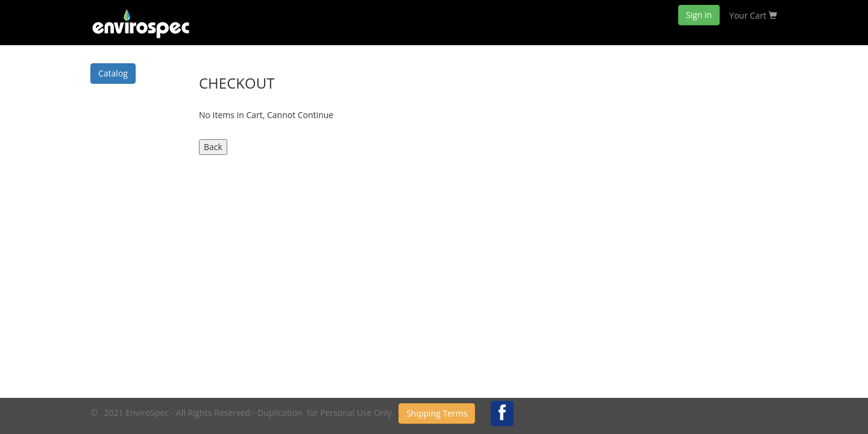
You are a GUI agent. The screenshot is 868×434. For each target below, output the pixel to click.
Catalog (113, 73)
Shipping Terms (437, 413)
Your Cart (753, 15)
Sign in (699, 15)
